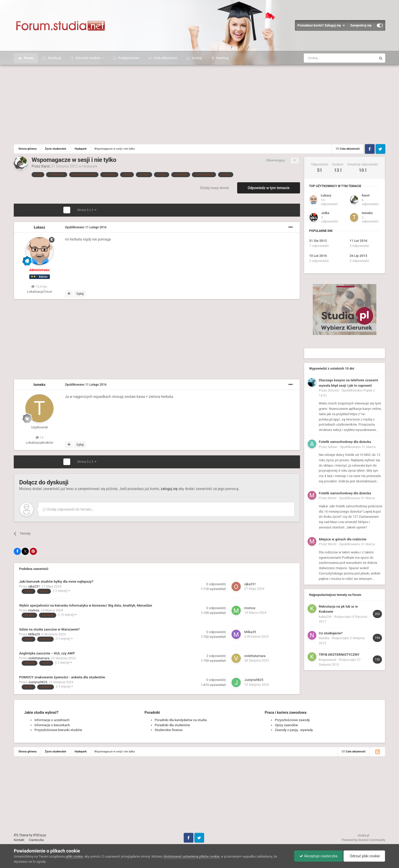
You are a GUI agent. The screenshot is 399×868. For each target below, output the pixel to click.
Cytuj (80, 294)
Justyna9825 (38, 682)
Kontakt (19, 840)
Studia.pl (54, 58)
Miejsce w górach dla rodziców (343, 539)
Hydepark (90, 166)
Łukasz (40, 227)
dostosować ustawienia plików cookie (191, 856)
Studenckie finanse (169, 730)
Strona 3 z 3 (87, 210)
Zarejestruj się (361, 25)
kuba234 (325, 617)
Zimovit (333, 390)
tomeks (40, 385)
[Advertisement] (199, 103)
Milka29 (34, 634)
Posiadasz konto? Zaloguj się (321, 25)
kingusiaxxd (327, 660)
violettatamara (39, 658)
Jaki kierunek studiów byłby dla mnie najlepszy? (56, 581)
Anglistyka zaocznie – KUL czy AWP (47, 653)
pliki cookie (75, 856)
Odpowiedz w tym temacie (269, 188)
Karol (45, 166)
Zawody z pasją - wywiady (294, 730)
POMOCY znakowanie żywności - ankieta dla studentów (62, 677)
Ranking (222, 58)
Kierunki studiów (88, 58)
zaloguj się (169, 489)
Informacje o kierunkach (52, 725)
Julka (325, 213)
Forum (28, 58)
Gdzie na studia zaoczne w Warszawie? (49, 629)
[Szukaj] (328, 58)
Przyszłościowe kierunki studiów (58, 730)
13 (40, 437)
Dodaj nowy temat (215, 188)
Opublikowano (86, 227)
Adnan (332, 447)
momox (34, 610)
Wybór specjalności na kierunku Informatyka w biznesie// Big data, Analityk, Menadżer (86, 605)
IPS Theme (21, 835)
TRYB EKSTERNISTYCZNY (339, 654)
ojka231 (34, 586)
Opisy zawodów (286, 725)
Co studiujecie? (331, 633)
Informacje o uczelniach (52, 720)
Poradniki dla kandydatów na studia (181, 720)
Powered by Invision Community (364, 840)
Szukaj (196, 58)
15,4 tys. (39, 286)
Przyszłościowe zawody (292, 720)
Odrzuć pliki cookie (364, 856)
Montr (332, 498)
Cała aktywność (165, 58)
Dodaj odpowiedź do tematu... (69, 509)
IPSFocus (39, 835)
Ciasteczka (37, 840)
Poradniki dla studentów (172, 725)
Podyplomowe (128, 58)
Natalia (324, 638)
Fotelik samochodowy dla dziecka (345, 442)
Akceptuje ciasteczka (318, 856)
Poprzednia (36, 210)
